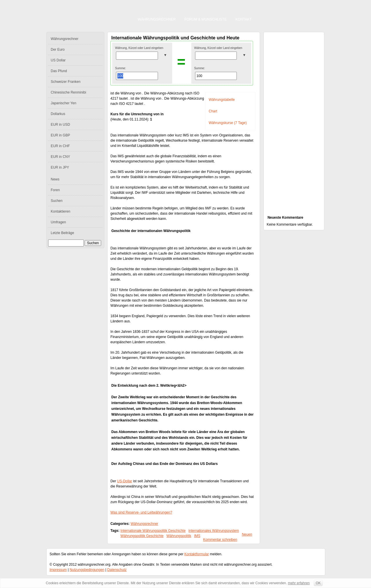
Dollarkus (58, 114)
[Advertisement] (294, 120)
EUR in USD (60, 125)
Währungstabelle (222, 100)
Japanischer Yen (63, 103)
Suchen (57, 201)
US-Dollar (125, 481)
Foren (55, 190)
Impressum (58, 570)
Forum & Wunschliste (205, 19)
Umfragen (58, 222)
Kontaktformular (197, 554)
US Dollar (58, 60)
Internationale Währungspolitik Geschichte (153, 531)
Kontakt (243, 19)
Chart (213, 111)
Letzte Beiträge (62, 233)
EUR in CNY (60, 157)
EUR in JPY (60, 167)
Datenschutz (117, 570)
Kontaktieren (60, 211)
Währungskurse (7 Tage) (228, 123)
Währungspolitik (179, 536)
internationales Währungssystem (214, 531)
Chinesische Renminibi (68, 92)
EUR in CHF (60, 146)
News (55, 179)
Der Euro (58, 50)
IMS (197, 536)
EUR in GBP (60, 135)
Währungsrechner (157, 19)
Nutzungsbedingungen (87, 570)
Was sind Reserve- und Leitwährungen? (141, 512)
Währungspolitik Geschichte (142, 536)
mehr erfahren (299, 583)
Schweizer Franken (66, 82)
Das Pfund (59, 71)
